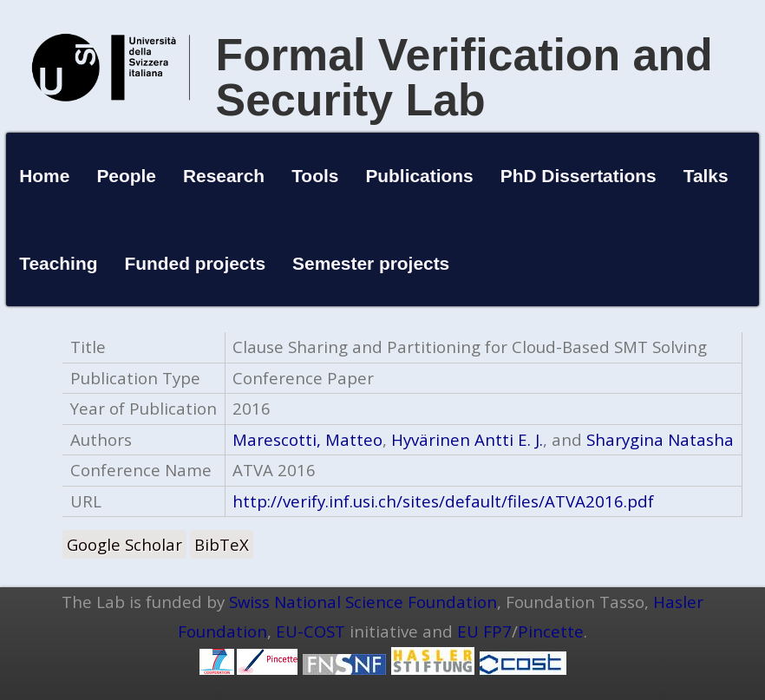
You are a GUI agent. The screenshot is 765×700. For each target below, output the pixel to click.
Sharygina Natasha (660, 439)
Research (224, 176)
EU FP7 (484, 631)
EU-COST (311, 631)
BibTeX (222, 544)
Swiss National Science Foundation (363, 602)
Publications (419, 176)
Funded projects (196, 263)
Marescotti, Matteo (307, 439)
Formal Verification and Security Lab (464, 77)
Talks (706, 176)
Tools (315, 176)
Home (44, 176)
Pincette (551, 631)
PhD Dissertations (579, 176)
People (126, 176)
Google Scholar (124, 544)
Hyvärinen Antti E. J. (467, 439)
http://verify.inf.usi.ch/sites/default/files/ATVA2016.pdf (443, 501)
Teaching (58, 263)
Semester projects (371, 263)
